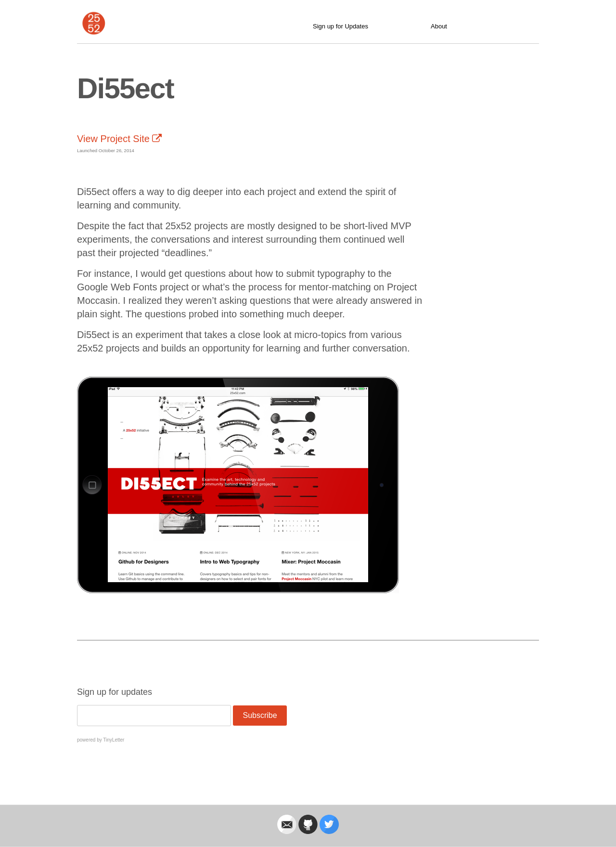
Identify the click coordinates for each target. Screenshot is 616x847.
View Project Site (119, 139)
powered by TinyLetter (101, 740)
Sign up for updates (115, 692)
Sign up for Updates (340, 26)
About (439, 26)
